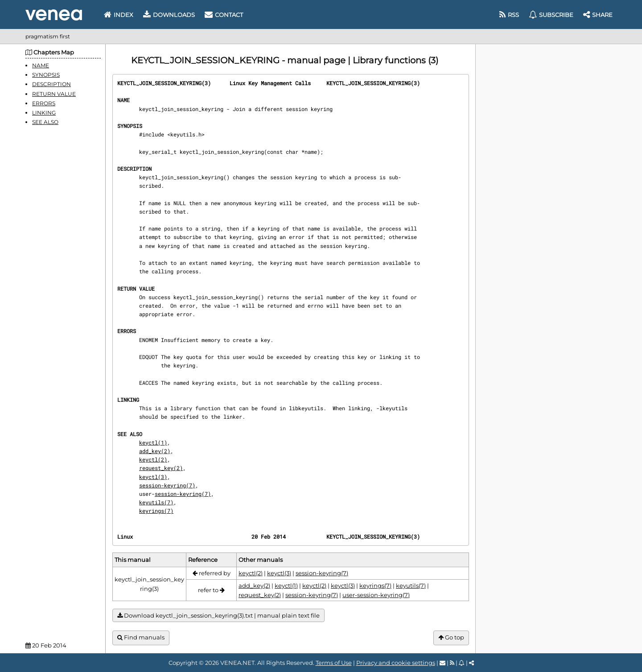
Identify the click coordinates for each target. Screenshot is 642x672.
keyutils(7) (156, 502)
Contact (224, 15)
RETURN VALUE (54, 94)
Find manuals (141, 637)
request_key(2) (161, 468)
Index (119, 15)
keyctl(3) (153, 477)
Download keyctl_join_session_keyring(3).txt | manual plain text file (218, 616)
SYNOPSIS (46, 75)
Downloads (169, 15)
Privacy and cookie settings (396, 663)
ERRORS (44, 103)
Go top (451, 637)
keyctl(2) (153, 459)
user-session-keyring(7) (376, 595)
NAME (41, 65)
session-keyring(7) (167, 485)
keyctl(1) (153, 442)
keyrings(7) (156, 511)
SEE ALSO (45, 122)
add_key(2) (155, 451)
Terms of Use (334, 663)
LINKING (44, 113)
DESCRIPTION (51, 84)
